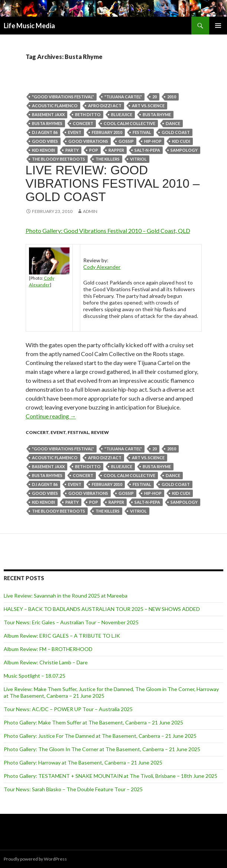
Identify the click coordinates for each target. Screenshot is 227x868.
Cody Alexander (102, 267)
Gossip (126, 141)
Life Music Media (29, 26)
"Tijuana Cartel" (123, 97)
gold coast (176, 132)
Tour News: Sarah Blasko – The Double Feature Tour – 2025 (73, 789)
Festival (142, 132)
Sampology (184, 150)
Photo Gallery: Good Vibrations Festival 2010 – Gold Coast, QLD (108, 231)
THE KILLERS (108, 159)
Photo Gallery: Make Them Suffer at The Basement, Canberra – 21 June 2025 (93, 722)
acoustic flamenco (55, 106)
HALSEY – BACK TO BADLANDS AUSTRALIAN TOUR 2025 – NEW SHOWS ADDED (102, 609)
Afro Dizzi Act (105, 106)
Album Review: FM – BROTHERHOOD (48, 649)
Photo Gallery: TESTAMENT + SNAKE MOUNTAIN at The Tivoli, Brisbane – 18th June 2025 (111, 776)
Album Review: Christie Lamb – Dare (46, 662)
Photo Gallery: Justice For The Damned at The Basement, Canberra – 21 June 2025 (100, 736)
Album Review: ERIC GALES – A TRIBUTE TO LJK (62, 636)
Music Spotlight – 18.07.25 (35, 676)
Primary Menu (218, 26)
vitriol (138, 159)
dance (173, 123)
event (75, 132)
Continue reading (51, 416)
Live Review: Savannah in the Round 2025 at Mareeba (66, 596)
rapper (116, 150)
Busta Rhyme (157, 114)
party (72, 150)
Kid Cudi (181, 141)
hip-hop (153, 141)
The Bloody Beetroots (59, 159)
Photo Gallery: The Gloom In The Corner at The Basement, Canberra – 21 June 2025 (102, 749)
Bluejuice (122, 114)
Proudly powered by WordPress (35, 859)
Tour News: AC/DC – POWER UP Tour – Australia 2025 (68, 709)
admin (90, 211)
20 (155, 97)
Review (100, 432)
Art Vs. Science (148, 106)
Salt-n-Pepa (147, 150)
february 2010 (107, 132)
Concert (83, 123)
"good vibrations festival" (63, 97)
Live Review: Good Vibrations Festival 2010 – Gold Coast (113, 183)
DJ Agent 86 (45, 132)
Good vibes (45, 141)
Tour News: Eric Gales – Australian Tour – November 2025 (71, 622)
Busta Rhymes (47, 123)
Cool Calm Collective (129, 123)
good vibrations (88, 141)
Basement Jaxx (48, 114)
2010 (172, 97)
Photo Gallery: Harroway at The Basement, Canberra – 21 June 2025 (83, 762)
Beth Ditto (88, 114)
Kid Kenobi (43, 150)
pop (94, 150)
